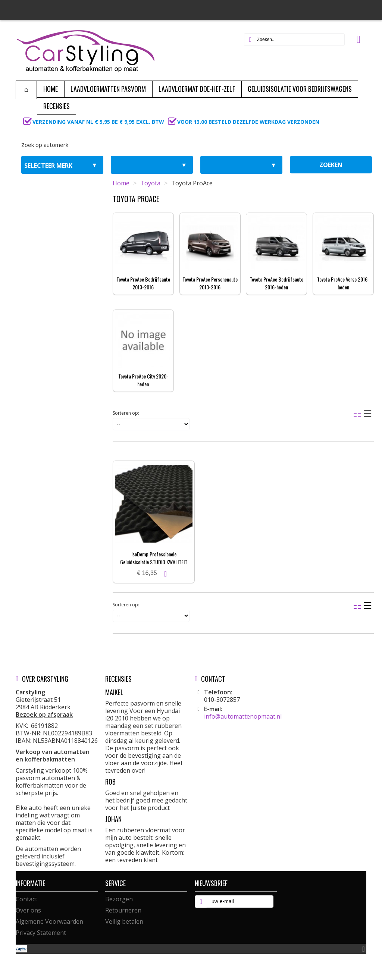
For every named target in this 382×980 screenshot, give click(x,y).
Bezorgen (119, 899)
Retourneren (123, 910)
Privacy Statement (41, 933)
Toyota (150, 183)
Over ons (28, 910)
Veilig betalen (124, 921)
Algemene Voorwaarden (49, 921)
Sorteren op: (126, 413)
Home (121, 183)
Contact (26, 899)
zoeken (331, 165)
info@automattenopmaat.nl (243, 716)
